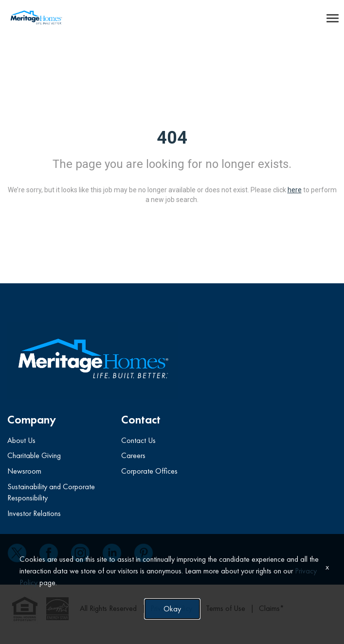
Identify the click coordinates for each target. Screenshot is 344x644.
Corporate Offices (149, 471)
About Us (21, 440)
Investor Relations (34, 513)
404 (172, 138)
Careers (133, 455)
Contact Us (138, 440)
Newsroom (24, 471)
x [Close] (327, 567)
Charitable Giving (34, 455)
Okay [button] (172, 609)
